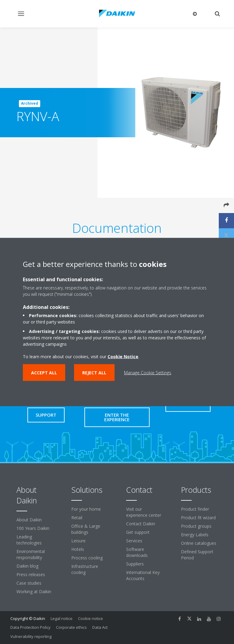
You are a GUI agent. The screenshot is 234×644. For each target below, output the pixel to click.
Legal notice (62, 618)
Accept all (44, 373)
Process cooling (87, 558)
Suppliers (135, 564)
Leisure (78, 541)
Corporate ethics (71, 627)
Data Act (100, 627)
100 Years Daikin (33, 528)
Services (134, 541)
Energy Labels (195, 535)
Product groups (196, 526)
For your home (86, 509)
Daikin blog (27, 566)
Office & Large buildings (86, 529)
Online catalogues (199, 543)
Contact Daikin (141, 524)
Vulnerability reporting (31, 636)
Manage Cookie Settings (148, 373)
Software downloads (137, 552)
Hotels (78, 549)
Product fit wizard (198, 518)
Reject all (94, 373)
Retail (77, 518)
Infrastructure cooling (85, 569)
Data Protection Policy (30, 627)
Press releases (31, 574)
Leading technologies (29, 540)
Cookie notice (90, 618)
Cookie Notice (123, 357)
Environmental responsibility (31, 554)
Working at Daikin (34, 591)
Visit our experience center (144, 512)
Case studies (29, 583)
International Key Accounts (143, 575)
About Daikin (29, 520)
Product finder (195, 509)
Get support (138, 532)
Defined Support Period (197, 555)
